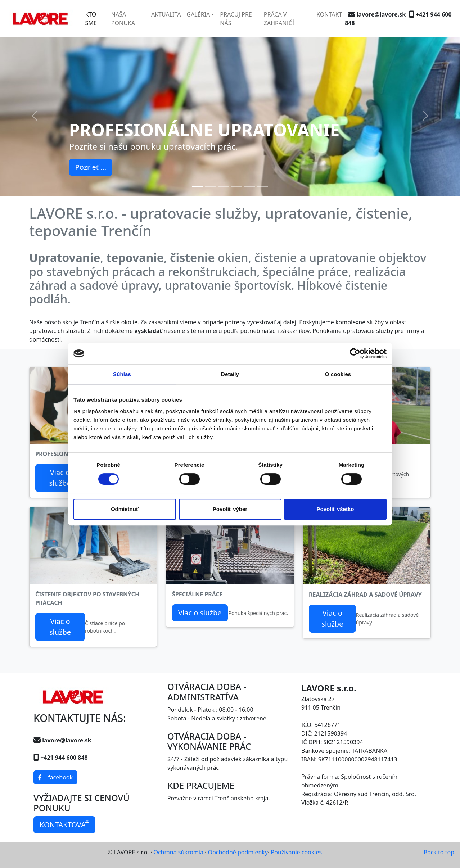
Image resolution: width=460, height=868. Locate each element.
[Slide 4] (236, 186)
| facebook (55, 777)
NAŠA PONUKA (123, 19)
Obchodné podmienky (238, 852)
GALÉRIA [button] (198, 14)
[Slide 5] (249, 186)
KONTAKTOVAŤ (64, 825)
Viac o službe (60, 478)
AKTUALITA (166, 14)
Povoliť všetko (335, 509)
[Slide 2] (211, 186)
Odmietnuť (125, 509)
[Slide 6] (262, 186)
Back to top (439, 852)
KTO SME (91, 19)
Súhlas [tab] (122, 374)
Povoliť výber (230, 509)
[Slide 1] (198, 186)
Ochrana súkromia (178, 852)
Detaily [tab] (230, 374)
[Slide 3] (224, 186)
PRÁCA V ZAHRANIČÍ (279, 19)
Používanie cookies (297, 852)
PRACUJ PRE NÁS (236, 19)
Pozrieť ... (91, 167)
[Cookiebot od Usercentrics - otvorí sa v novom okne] (355, 353)
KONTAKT (329, 14)
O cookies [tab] (338, 374)
